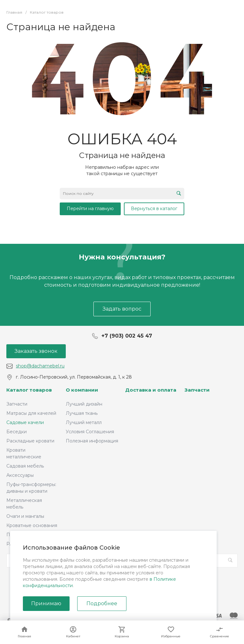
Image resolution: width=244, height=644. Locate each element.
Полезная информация (92, 441)
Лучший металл (84, 422)
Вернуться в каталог (154, 209)
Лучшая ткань (82, 413)
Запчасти (17, 404)
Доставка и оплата (151, 390)
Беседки (17, 432)
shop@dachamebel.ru (40, 366)
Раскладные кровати (30, 441)
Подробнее (102, 603)
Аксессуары (20, 475)
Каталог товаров (29, 390)
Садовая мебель (25, 466)
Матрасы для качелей (31, 413)
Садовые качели (25, 422)
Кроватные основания (32, 525)
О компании (82, 390)
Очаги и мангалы (25, 516)
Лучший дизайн (84, 404)
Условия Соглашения (90, 432)
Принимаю (46, 603)
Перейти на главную (90, 209)
